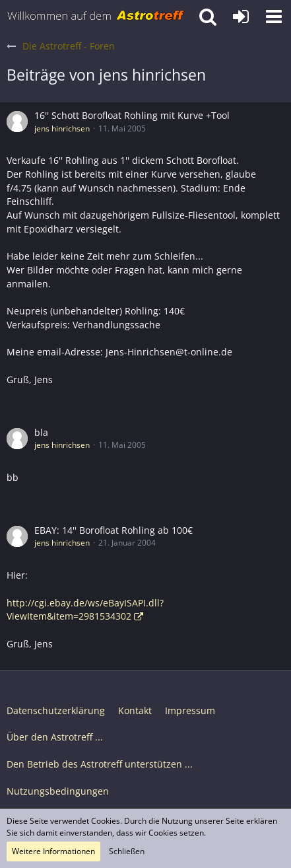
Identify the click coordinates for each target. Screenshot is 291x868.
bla (41, 432)
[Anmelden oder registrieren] (241, 17)
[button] (274, 17)
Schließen (127, 851)
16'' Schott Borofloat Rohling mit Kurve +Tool (132, 115)
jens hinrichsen (62, 128)
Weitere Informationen (53, 851)
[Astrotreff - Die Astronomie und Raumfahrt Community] (96, 17)
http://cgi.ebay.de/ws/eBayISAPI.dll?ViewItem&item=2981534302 (85, 610)
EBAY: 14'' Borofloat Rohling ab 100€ (113, 530)
